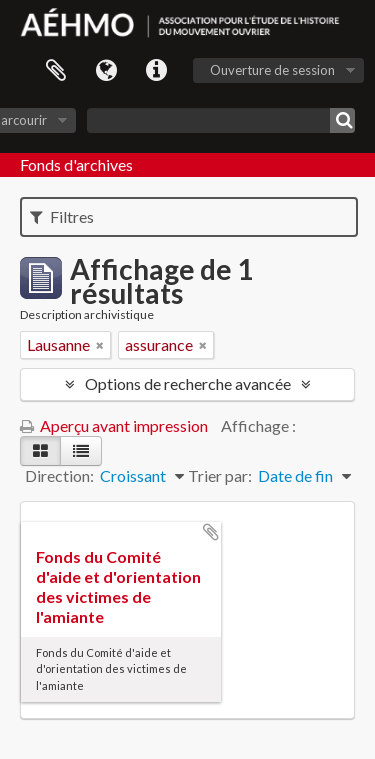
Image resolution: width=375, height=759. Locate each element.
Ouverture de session (272, 70)
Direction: (59, 475)
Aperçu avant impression (114, 425)
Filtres (62, 216)
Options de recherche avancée (188, 383)
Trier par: (220, 475)
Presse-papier (56, 71)
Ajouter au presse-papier (211, 532)
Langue (106, 71)
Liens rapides (156, 71)
